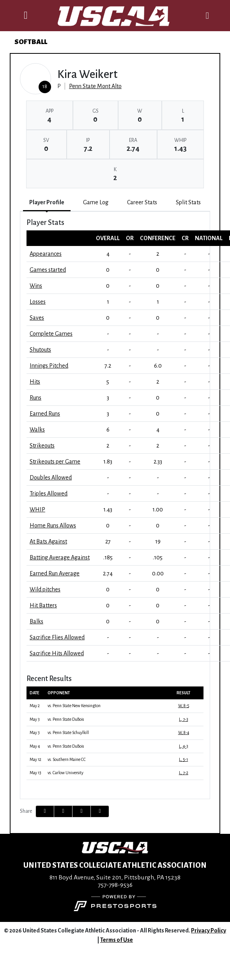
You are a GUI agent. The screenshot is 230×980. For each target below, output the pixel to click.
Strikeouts (42, 446)
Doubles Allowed (51, 478)
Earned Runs (45, 414)
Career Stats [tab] (142, 202)
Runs (35, 398)
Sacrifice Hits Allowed (57, 653)
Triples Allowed (49, 494)
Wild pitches (45, 589)
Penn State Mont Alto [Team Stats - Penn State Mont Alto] (95, 86)
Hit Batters (43, 605)
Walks (37, 430)
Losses (38, 302)
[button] (100, 811)
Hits (35, 382)
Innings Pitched (49, 366)
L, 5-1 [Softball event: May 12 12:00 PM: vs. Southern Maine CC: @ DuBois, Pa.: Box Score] (183, 760)
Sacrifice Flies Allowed (57, 637)
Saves (37, 318)
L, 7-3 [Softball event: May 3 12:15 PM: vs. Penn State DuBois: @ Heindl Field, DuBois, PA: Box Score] (183, 719)
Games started (48, 270)
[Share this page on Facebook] (45, 811)
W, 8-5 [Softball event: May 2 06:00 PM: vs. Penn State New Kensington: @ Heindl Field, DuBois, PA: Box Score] (184, 706)
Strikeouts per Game (55, 462)
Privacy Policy (209, 930)
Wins (36, 286)
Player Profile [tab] (47, 202)
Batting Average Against (60, 557)
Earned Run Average (55, 573)
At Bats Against (48, 541)
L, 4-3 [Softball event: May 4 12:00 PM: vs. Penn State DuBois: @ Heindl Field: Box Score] (183, 746)
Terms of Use (117, 940)
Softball (31, 42)
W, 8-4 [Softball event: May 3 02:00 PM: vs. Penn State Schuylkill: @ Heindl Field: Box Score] (184, 733)
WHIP (37, 509)
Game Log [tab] (96, 202)
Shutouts (40, 350)
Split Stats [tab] (188, 202)
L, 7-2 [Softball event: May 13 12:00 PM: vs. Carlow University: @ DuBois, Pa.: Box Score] (184, 773)
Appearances (46, 254)
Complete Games (51, 334)
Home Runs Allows (53, 525)
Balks (36, 621)
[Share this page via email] (81, 811)
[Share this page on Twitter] (63, 811)
